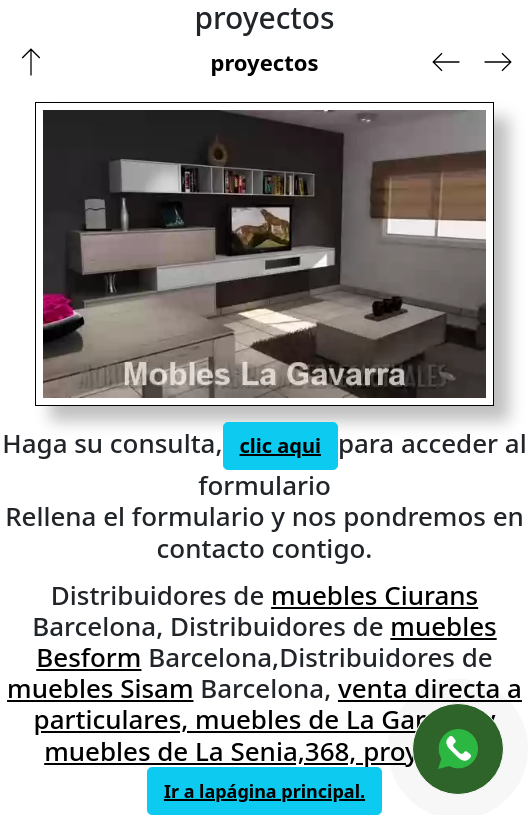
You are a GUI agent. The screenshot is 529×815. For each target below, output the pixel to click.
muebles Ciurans (374, 595)
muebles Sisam (100, 688)
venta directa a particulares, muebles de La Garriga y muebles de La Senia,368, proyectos (278, 719)
